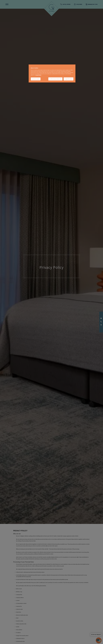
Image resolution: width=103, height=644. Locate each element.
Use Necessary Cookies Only (55, 79)
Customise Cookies (36, 79)
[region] (52, 73)
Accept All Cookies (68, 79)
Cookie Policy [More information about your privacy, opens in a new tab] (38, 75)
